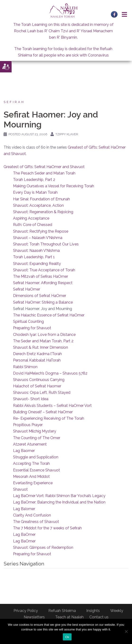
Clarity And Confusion (32, 515)
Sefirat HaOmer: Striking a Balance (43, 302)
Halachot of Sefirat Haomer (37, 386)
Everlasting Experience (33, 483)
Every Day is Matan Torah (35, 192)
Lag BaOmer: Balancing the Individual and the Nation (59, 502)
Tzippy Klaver (67, 134)
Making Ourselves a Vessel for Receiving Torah (54, 186)
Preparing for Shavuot (32, 328)
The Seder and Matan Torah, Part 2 (43, 341)
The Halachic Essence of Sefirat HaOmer (49, 315)
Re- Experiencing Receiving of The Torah (49, 418)
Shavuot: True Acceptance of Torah (44, 270)
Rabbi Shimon (25, 367)
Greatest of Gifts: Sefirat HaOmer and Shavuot (44, 167)
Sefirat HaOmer (27, 289)
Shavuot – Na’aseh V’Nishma (38, 238)
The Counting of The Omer (37, 438)
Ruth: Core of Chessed (33, 225)
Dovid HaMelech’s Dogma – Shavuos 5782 (50, 373)
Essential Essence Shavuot (36, 470)
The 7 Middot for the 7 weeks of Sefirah (47, 528)
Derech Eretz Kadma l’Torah (37, 354)
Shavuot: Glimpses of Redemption (43, 548)
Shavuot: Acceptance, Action (38, 205)
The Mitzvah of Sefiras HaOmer (41, 276)
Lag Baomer (24, 451)
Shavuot (20, 489)
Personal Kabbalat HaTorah (37, 360)
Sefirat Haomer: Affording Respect (43, 283)
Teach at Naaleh (69, 617)
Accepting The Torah (31, 463)
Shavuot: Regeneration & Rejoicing (43, 212)
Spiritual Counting (28, 322)
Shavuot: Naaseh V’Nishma (36, 251)
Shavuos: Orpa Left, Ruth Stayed (42, 393)
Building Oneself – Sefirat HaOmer (43, 412)
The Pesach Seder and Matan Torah (44, 173)
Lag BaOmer (24, 534)
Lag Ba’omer (24, 509)
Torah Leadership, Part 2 (34, 180)
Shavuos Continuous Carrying (39, 380)
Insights (93, 611)
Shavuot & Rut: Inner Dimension (41, 347)
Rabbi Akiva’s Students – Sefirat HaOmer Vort (52, 406)
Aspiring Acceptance (31, 218)
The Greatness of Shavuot (36, 522)
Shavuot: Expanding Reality (37, 264)
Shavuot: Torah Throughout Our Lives (46, 244)
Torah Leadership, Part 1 (34, 257)
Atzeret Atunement (30, 444)
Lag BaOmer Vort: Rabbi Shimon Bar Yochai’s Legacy (59, 496)
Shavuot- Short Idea (31, 399)
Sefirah (14, 102)
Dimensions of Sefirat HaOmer (40, 296)
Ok (67, 637)
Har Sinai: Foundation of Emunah (41, 199)
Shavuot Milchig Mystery (35, 431)
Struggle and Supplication (36, 457)
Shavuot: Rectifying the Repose (41, 231)
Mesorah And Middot (31, 477)
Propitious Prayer (28, 425)
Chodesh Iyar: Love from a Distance (44, 335)
